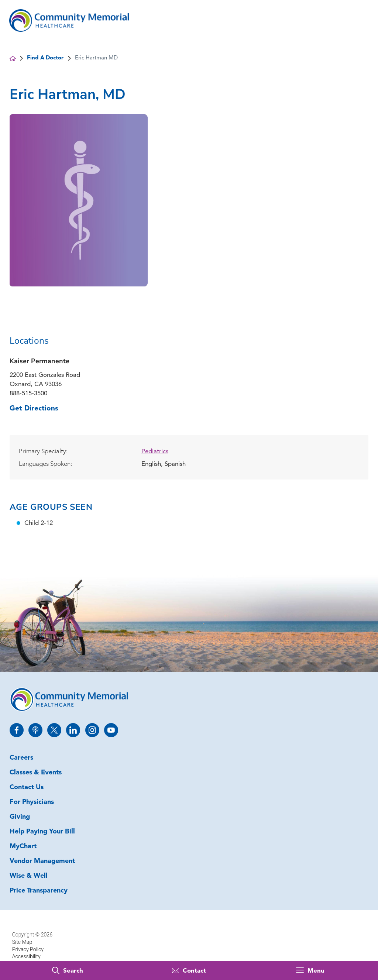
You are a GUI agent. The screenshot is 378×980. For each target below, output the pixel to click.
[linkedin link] (73, 730)
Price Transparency (39, 891)
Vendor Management (42, 861)
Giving (20, 817)
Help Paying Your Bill (42, 832)
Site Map (22, 942)
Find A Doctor (45, 58)
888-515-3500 (28, 394)
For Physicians (32, 802)
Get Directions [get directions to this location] (34, 409)
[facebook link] (17, 730)
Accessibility (26, 956)
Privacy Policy (28, 949)
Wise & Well (29, 876)
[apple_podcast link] (35, 730)
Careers (21, 758)
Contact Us (27, 788)
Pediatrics (155, 452)
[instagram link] (92, 730)
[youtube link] (111, 730)
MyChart (23, 847)
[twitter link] (54, 730)
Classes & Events (36, 773)
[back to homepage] (13, 59)
